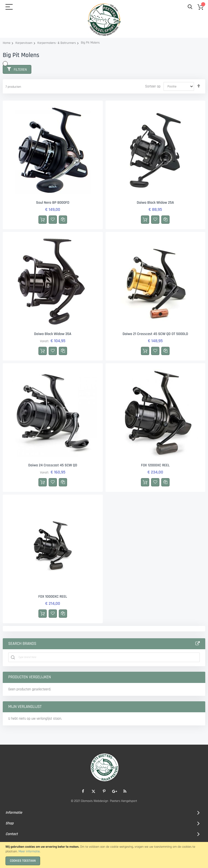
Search (190, 7)
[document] (104, 855)
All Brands (198, 644)
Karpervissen (24, 43)
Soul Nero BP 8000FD (53, 203)
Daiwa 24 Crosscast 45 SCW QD (53, 465)
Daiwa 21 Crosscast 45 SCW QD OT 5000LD (155, 334)
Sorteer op (153, 86)
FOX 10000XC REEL (53, 597)
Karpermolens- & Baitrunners (57, 43)
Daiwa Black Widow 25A (155, 203)
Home (7, 43)
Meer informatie (29, 851)
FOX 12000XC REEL (155, 465)
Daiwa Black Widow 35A (53, 334)
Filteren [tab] (20, 70)
